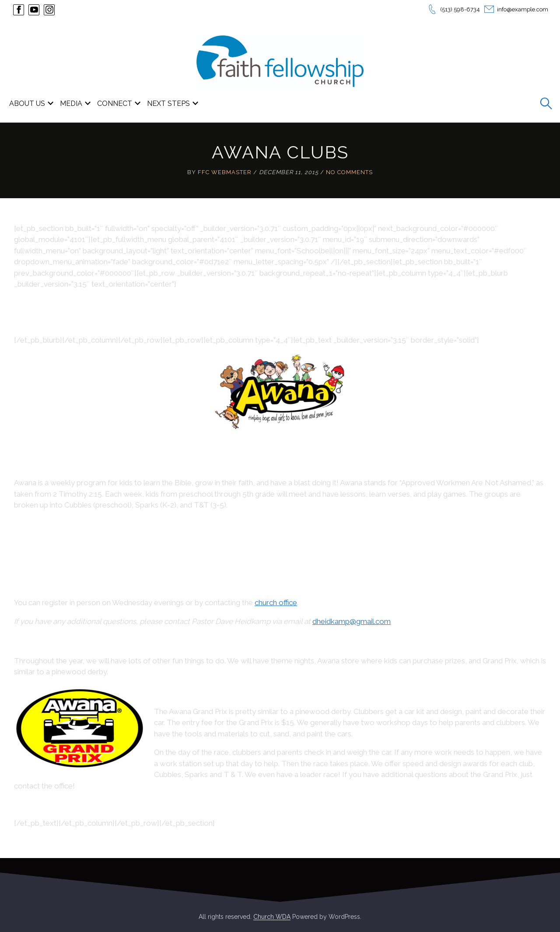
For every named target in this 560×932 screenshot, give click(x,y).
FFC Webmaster (225, 172)
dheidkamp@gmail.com (352, 621)
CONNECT (115, 103)
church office (276, 603)
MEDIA (71, 103)
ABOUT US (27, 103)
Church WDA (272, 917)
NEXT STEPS (168, 103)
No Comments (349, 172)
